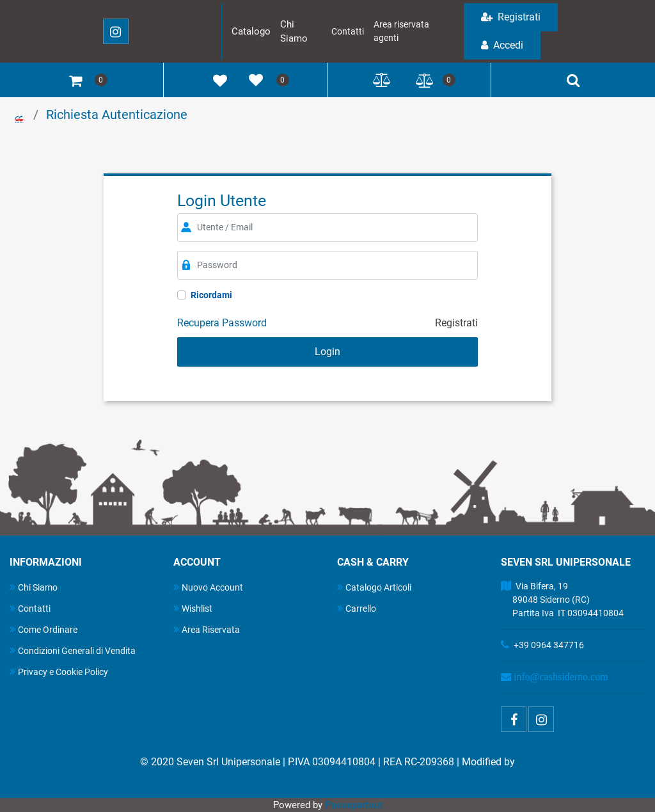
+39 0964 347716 (549, 645)
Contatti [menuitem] (30, 608)
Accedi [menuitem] (502, 45)
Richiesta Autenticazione (117, 115)
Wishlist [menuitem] (193, 608)
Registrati (456, 323)
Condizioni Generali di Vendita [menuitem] (73, 650)
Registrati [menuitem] (511, 17)
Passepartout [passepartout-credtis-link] (354, 805)
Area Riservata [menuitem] (207, 629)
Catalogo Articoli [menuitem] (374, 587)
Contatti (348, 31)
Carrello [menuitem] (357, 608)
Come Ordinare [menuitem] (43, 629)
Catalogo (251, 31)
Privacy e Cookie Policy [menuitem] (59, 672)
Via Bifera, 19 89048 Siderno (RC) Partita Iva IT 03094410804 (562, 600)
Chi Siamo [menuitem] (34, 587)
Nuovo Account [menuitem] (208, 587)
